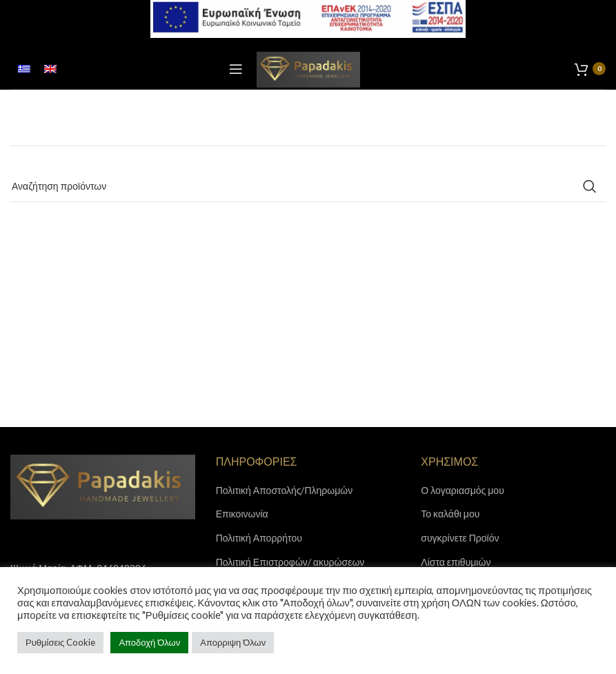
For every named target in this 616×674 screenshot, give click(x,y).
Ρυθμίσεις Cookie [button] (60, 642)
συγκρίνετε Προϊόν (460, 538)
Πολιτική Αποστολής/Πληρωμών (285, 490)
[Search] (308, 186)
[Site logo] (308, 68)
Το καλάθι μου (450, 514)
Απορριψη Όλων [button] (233, 642)
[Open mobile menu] (236, 69)
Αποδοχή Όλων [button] (149, 642)
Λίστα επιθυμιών (456, 562)
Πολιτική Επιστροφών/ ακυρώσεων (290, 562)
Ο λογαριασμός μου (462, 490)
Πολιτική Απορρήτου (259, 538)
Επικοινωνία (242, 514)
